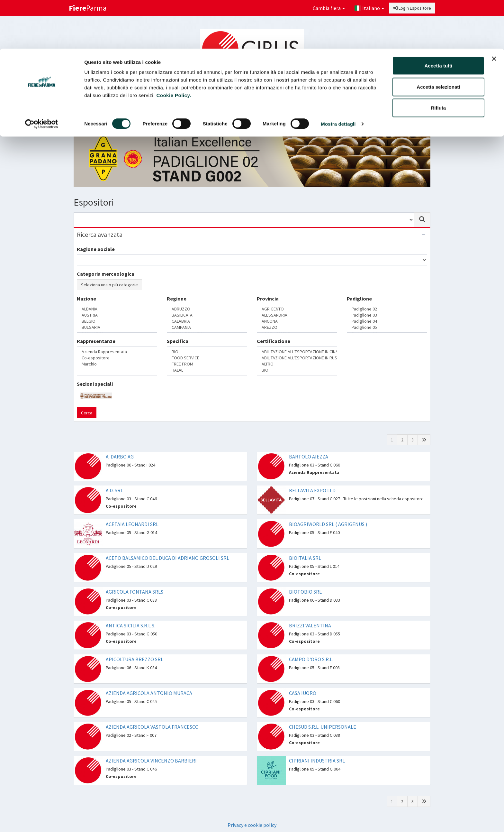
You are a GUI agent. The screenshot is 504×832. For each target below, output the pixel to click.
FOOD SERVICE (207, 358)
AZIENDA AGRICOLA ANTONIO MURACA (149, 693)
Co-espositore (117, 358)
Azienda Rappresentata (117, 352)
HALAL (207, 370)
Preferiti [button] (410, 115)
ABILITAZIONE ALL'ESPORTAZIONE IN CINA (297, 352)
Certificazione (274, 341)
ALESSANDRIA (297, 315)
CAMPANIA (207, 327)
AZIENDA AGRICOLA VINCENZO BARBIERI (151, 761)
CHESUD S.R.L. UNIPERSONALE (323, 727)
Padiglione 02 (387, 309)
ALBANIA (117, 309)
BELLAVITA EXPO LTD (312, 490)
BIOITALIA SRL (305, 558)
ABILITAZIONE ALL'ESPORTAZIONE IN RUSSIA (297, 358)
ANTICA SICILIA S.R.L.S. (130, 625)
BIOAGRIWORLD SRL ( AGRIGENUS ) (328, 524)
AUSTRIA (117, 315)
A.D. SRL (114, 490)
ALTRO (297, 364)
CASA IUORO (303, 693)
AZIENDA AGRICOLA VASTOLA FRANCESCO (152, 727)
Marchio (117, 364)
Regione (177, 299)
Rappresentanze (96, 341)
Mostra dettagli (338, 75)
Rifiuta (439, 59)
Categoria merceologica (106, 274)
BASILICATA (207, 315)
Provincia (268, 299)
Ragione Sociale (96, 249)
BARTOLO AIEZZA (309, 457)
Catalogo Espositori (291, 115)
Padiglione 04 (387, 321)
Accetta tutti (439, 17)
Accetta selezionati (438, 38)
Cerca (87, 413)
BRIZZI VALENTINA (310, 625)
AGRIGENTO (297, 309)
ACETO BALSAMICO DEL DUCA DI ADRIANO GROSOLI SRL (167, 558)
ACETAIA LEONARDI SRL (132, 524)
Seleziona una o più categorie (109, 285)
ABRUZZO (207, 309)
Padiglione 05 (387, 327)
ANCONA (297, 321)
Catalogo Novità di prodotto (354, 115)
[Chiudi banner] (494, 10)
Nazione (86, 299)
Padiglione (359, 299)
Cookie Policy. (174, 46)
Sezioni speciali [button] (240, 115)
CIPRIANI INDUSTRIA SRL (317, 761)
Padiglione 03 (387, 315)
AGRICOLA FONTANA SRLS (135, 592)
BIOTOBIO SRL (305, 592)
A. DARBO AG (120, 457)
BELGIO (117, 321)
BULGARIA (117, 327)
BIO (207, 352)
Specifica (178, 341)
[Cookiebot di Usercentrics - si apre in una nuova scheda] (42, 75)
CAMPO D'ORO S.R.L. (311, 659)
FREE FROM (207, 364)
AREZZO (297, 327)
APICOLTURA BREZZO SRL (135, 659)
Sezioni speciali (95, 384)
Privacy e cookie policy (252, 825)
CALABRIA (207, 321)
